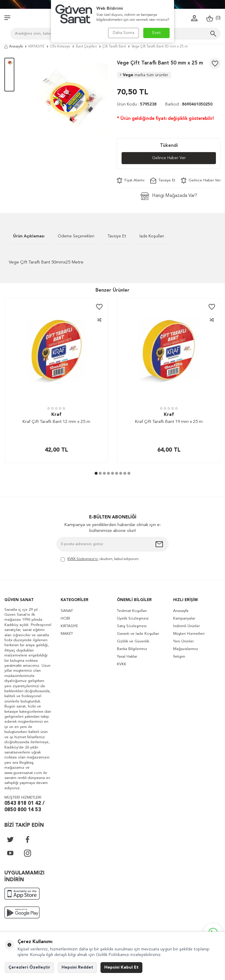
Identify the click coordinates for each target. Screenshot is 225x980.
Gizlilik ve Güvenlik (133, 641)
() (213, 18)
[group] (66, 100)
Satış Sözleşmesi (132, 626)
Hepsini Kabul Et (121, 967)
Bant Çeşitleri (86, 47)
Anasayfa (14, 47)
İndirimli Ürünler (186, 626)
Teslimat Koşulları (132, 611)
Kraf (56, 415)
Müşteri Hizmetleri (189, 634)
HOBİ (65, 619)
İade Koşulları (152, 236)
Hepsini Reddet (77, 967)
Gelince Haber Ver (169, 158)
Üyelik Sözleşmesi (133, 619)
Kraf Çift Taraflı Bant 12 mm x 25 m (56, 422)
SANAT (67, 611)
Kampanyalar (184, 619)
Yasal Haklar (127, 657)
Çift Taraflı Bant (114, 47)
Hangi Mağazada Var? (169, 196)
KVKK (122, 664)
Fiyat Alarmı (131, 181)
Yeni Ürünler (183, 641)
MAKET (67, 634)
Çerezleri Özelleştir (29, 967)
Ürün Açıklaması (29, 236)
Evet (157, 33)
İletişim (179, 657)
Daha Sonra (123, 33)
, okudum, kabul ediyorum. (100, 560)
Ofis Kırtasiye (60, 47)
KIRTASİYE (36, 47)
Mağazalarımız (186, 649)
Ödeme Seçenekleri (76, 236)
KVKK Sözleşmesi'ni (83, 559)
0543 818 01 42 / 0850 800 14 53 (24, 807)
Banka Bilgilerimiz (132, 649)
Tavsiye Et (163, 181)
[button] (96, 473)
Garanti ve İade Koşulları (138, 634)
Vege (144, 75)
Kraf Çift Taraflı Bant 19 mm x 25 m (169, 422)
